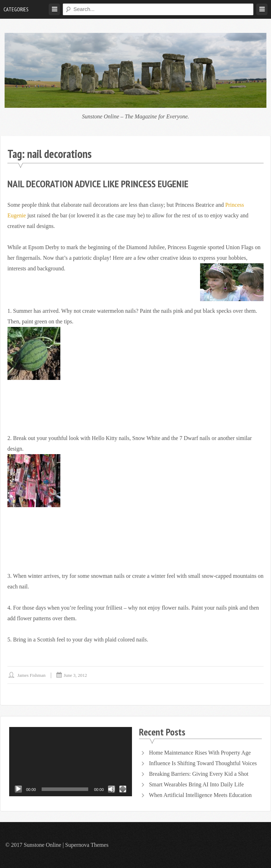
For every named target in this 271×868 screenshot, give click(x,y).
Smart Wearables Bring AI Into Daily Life (196, 784)
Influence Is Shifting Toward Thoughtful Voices (203, 763)
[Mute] (112, 789)
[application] (71, 762)
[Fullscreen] (123, 789)
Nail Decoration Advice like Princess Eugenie (98, 184)
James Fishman (31, 675)
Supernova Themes (87, 845)
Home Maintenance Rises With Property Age (200, 753)
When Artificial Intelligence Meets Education (200, 795)
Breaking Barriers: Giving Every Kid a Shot (199, 774)
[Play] (18, 789)
